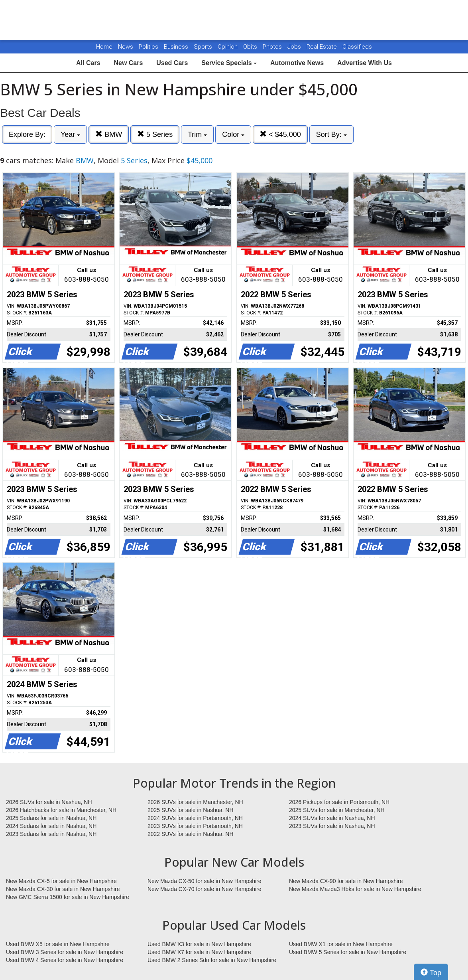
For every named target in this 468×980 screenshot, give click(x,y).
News (126, 47)
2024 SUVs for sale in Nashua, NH (332, 818)
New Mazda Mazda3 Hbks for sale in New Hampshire (355, 889)
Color (233, 134)
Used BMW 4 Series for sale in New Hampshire (65, 960)
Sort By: (331, 134)
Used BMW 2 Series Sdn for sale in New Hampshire (212, 960)
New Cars (128, 63)
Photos (273, 47)
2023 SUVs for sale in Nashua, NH (332, 826)
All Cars (88, 63)
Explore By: (27, 134)
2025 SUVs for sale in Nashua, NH (191, 810)
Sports (204, 47)
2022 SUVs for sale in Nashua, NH (191, 834)
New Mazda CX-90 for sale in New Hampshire (346, 881)
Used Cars (172, 63)
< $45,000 (280, 134)
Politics (148, 47)
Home (104, 47)
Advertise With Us (365, 63)
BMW (109, 134)
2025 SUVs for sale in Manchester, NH (337, 810)
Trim (197, 134)
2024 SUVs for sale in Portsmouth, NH (195, 818)
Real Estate (322, 47)
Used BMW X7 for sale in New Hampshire (199, 952)
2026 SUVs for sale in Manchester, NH (195, 802)
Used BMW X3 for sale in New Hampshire (199, 944)
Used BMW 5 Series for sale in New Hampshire (348, 952)
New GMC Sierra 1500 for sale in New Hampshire (68, 897)
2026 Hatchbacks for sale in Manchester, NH (61, 810)
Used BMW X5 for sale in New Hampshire (58, 944)
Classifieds (357, 47)
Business (177, 47)
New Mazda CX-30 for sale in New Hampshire (63, 889)
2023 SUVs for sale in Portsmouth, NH (195, 826)
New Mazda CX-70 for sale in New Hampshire (205, 889)
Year (70, 134)
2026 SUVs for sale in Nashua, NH (49, 802)
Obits (251, 47)
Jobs (295, 47)
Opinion (228, 47)
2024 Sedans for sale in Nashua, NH (51, 826)
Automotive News (297, 63)
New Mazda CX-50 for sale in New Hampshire (205, 881)
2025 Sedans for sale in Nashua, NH (51, 818)
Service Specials (229, 63)
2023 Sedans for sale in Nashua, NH (51, 834)
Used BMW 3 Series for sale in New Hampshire (65, 952)
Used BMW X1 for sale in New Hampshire (341, 944)
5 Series (155, 134)
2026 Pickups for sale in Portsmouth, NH (339, 802)
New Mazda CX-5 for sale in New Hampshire (61, 881)
